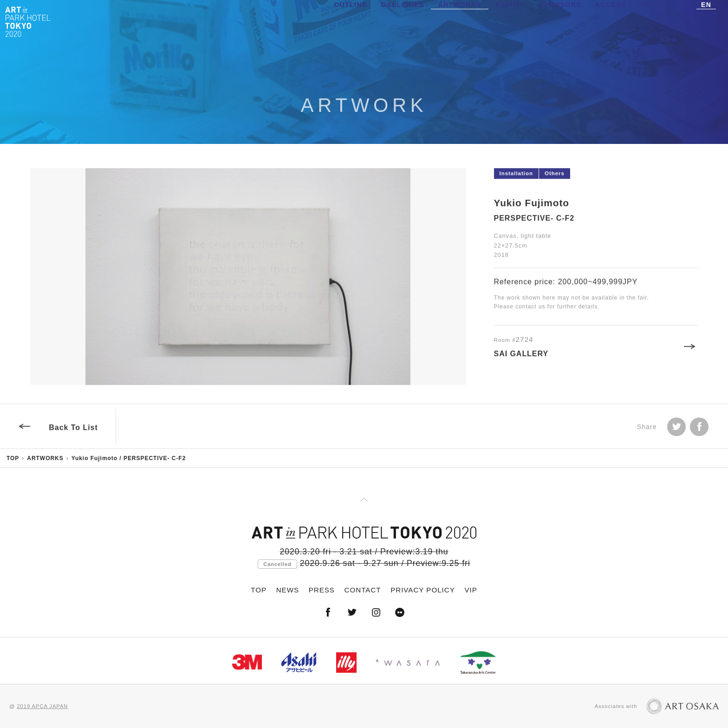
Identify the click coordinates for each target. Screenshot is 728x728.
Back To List (73, 430)
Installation (516, 175)
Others (555, 175)
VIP (647, 21)
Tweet (676, 429)
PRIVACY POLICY (423, 590)
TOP (13, 458)
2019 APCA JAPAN (42, 706)
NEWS (288, 590)
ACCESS (611, 21)
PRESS (322, 590)
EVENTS (510, 21)
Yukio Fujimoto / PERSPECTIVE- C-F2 (129, 458)
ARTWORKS (460, 21)
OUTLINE (351, 21)
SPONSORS (561, 21)
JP (687, 21)
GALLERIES (403, 21)
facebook (699, 429)
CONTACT (363, 590)
